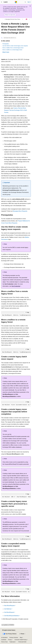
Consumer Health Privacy (21, 640)
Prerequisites (6, 44)
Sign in (29, 2)
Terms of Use (4, 642)
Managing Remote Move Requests (14, 19)
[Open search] (25, 2)
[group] (16, 315)
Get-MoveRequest (9, 612)
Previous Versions (14, 637)
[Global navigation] (2, 2)
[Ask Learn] (27, 19)
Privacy (10, 640)
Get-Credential (16, 286)
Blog (21, 637)
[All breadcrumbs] (3, 19)
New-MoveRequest (9, 606)
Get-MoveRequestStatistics (12, 616)
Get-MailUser (8, 609)
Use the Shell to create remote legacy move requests (15, 46)
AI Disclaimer (4, 637)
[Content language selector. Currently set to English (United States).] (9, 630)
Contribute (4, 640)
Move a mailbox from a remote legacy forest (13, 48)
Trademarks (12, 642)
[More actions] (29, 19)
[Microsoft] (16, 2)
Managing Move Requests (20, 211)
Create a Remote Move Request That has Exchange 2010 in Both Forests (16, 110)
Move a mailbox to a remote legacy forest (12, 50)
